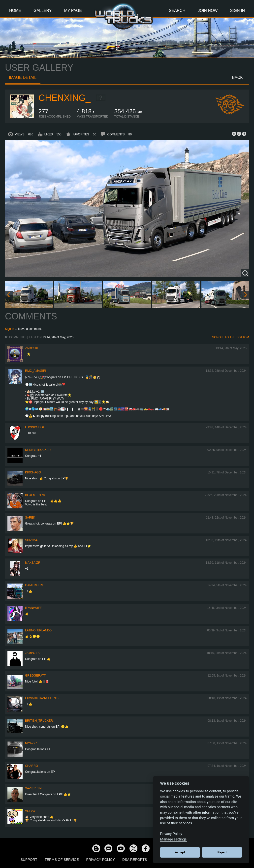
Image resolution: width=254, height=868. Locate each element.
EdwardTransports (42, 698)
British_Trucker (39, 721)
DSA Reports (135, 860)
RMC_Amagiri (36, 371)
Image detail (23, 77)
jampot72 (33, 653)
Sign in (10, 329)
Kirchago (33, 472)
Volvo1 (31, 811)
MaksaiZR (33, 563)
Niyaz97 (31, 743)
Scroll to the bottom (231, 337)
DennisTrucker (38, 450)
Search (177, 11)
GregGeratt (35, 676)
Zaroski (32, 348)
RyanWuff (33, 608)
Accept (180, 852)
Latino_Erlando (38, 630)
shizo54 (31, 540)
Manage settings (174, 839)
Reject (222, 852)
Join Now (208, 11)
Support (29, 860)
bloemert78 (35, 495)
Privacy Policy (101, 860)
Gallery (43, 11)
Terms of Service (62, 860)
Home (15, 11)
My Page (73, 11)
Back (237, 77)
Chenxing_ (64, 98)
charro (32, 766)
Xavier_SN (33, 788)
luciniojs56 (34, 427)
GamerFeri (34, 585)
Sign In (237, 11)
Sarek (30, 518)
